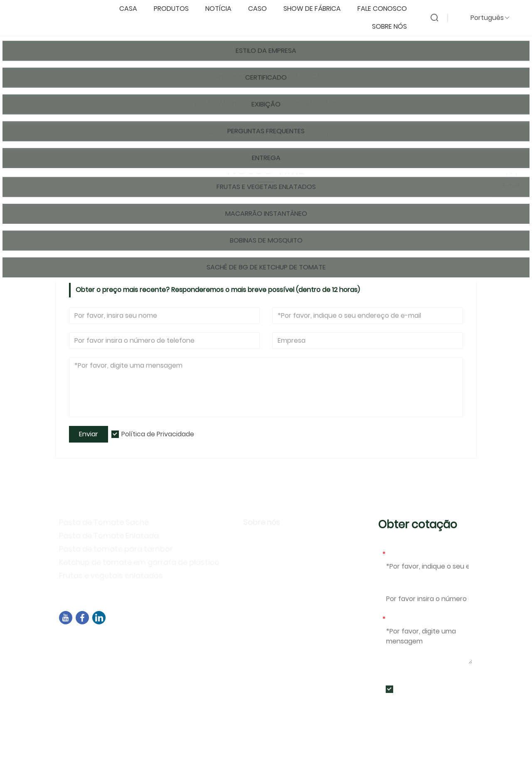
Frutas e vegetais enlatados (111, 575)
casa (132, 9)
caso (262, 9)
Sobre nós (394, 27)
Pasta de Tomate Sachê (104, 522)
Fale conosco (386, 9)
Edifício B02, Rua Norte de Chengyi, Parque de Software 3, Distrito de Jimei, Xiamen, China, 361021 (213, 645)
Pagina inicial (86, 115)
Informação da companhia (294, 540)
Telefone (397, 587)
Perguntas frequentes (284, 588)
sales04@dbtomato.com (111, 660)
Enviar (89, 434)
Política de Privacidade (158, 434)
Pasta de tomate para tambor (116, 549)
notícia (223, 9)
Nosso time (131, 115)
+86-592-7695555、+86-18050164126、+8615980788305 (162, 671)
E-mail (394, 554)
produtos (175, 9)
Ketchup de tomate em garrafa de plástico (139, 562)
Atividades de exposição (289, 576)
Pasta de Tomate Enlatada (109, 536)
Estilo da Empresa (276, 552)
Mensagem (402, 619)
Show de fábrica (316, 9)
